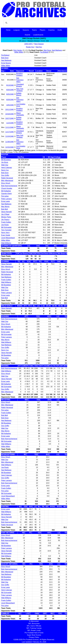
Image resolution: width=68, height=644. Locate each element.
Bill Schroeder (6, 227)
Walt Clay (5, 165)
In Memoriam (34, 621)
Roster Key (30, 47)
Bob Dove (47, 50)
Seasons (26, 30)
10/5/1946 (10, 105)
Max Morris (5, 207)
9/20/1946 (10, 90)
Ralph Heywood (7, 178)
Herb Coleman (7, 168)
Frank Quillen (6, 222)
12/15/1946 (10, 147)
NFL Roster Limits (34, 630)
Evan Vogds (6, 235)
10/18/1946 (10, 114)
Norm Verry (5, 233)
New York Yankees (20, 90)
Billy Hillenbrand (7, 181)
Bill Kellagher (6, 191)
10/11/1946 (10, 109)
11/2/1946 (10, 123)
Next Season (39, 44)
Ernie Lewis (6, 201)
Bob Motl (5, 209)
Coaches (51, 30)
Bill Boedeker (6, 160)
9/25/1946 (10, 94)
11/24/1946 (10, 136)
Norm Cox (5, 170)
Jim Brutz (5, 162)
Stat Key (39, 47)
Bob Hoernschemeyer (9, 186)
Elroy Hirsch (6, 183)
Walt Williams (6, 243)
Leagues (17, 30)
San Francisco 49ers (20, 80)
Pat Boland (44, 52)
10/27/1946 (10, 118)
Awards (27, 35)
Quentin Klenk (6, 194)
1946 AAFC (29, 44)
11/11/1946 (10, 127)
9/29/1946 (10, 100)
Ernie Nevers (6, 63)
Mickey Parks (6, 217)
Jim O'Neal (5, 214)
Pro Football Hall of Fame (34, 633)
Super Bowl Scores (34, 635)
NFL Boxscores (34, 624)
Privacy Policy (34, 637)
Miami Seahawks (20, 114)
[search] (34, 23)
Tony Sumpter (6, 230)
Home (8, 30)
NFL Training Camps (34, 628)
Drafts (60, 30)
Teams (34, 30)
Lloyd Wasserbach (8, 238)
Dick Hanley (18, 50)
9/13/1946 (10, 85)
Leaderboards (38, 35)
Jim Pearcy (5, 220)
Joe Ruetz (5, 225)
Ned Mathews (57, 50)
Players (42, 30)
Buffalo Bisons (19, 94)
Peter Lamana (6, 199)
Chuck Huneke (7, 188)
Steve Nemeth (6, 212)
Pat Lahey (5, 196)
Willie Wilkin (19, 52)
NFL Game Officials (34, 626)
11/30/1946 (10, 142)
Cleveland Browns (20, 85)
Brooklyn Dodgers (19, 74)
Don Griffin (5, 175)
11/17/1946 (10, 132)
